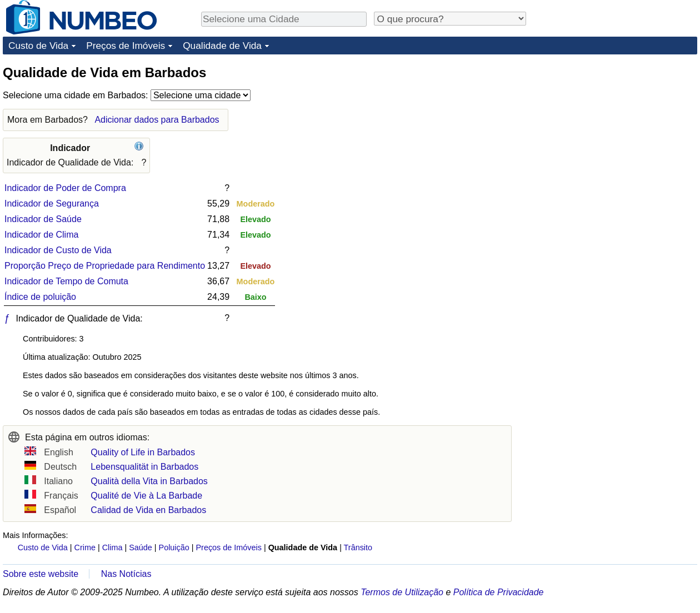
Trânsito (358, 547)
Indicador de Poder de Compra (65, 188)
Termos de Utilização (402, 592)
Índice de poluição (40, 297)
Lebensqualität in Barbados (144, 467)
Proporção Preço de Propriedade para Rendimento (105, 266)
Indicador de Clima (41, 235)
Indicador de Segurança (52, 204)
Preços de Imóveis (126, 46)
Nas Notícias (126, 574)
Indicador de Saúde (43, 219)
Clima (112, 547)
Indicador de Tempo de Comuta (66, 281)
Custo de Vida (38, 46)
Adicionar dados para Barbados (157, 120)
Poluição (174, 547)
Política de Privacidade (499, 592)
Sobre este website (41, 574)
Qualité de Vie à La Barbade (146, 496)
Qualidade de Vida (222, 46)
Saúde (141, 547)
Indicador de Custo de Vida (58, 250)
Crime (85, 547)
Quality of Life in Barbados (143, 452)
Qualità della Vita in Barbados (149, 481)
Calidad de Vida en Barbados (148, 510)
